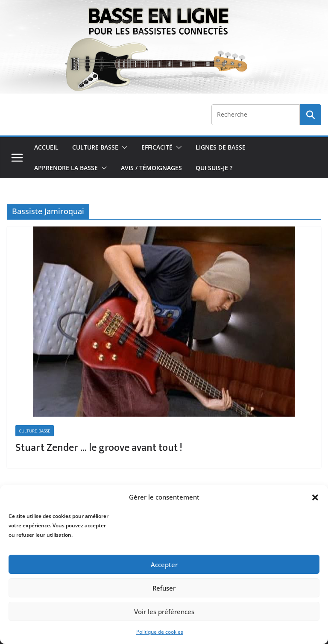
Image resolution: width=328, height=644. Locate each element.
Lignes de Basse (221, 147)
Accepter (164, 565)
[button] (315, 497)
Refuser (164, 588)
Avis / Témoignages (151, 168)
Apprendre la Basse (66, 168)
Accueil (46, 147)
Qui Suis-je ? (214, 168)
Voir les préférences (164, 612)
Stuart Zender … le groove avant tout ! (99, 448)
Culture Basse (95, 147)
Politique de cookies (160, 632)
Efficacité (157, 147)
